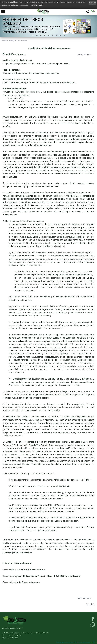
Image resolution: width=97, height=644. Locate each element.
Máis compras (84, 54)
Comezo (4, 40)
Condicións (24, 40)
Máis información (37, 5)
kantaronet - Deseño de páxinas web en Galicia (82, 642)
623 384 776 (14, 635)
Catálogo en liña (14, 40)
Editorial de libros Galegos (23, 21)
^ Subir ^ (90, 604)
